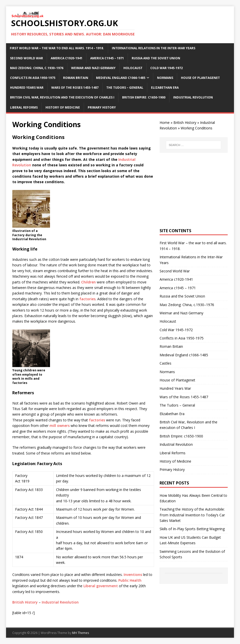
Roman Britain (76, 78)
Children (88, 282)
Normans (165, 78)
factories (87, 299)
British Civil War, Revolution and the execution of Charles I (62, 97)
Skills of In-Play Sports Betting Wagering (192, 529)
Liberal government (101, 586)
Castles (165, 363)
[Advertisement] (194, 190)
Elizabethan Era (165, 88)
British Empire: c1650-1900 (144, 97)
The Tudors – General (125, 88)
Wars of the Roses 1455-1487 (75, 88)
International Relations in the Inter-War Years (154, 48)
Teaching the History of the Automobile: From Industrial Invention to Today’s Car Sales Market (192, 515)
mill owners (60, 426)
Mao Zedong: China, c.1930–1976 (37, 68)
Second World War (27, 58)
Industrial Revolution (193, 97)
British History (25, 602)
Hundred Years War (27, 88)
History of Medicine (63, 107)
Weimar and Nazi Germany (93, 68)
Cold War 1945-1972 (166, 68)
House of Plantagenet (200, 78)
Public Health (130, 580)
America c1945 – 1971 (107, 58)
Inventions (133, 575)
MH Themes (81, 633)
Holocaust (133, 68)
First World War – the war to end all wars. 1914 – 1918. (57, 48)
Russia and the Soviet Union (156, 58)
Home (165, 122)
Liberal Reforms (24, 107)
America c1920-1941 (67, 58)
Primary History (102, 107)
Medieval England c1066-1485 (121, 78)
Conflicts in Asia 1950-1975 (33, 78)
